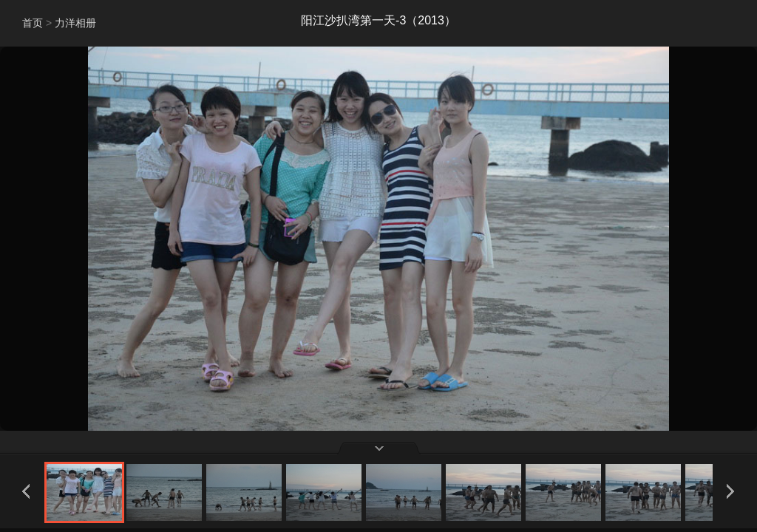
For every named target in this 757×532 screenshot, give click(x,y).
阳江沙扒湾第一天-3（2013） (378, 20)
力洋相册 (75, 23)
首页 (33, 23)
